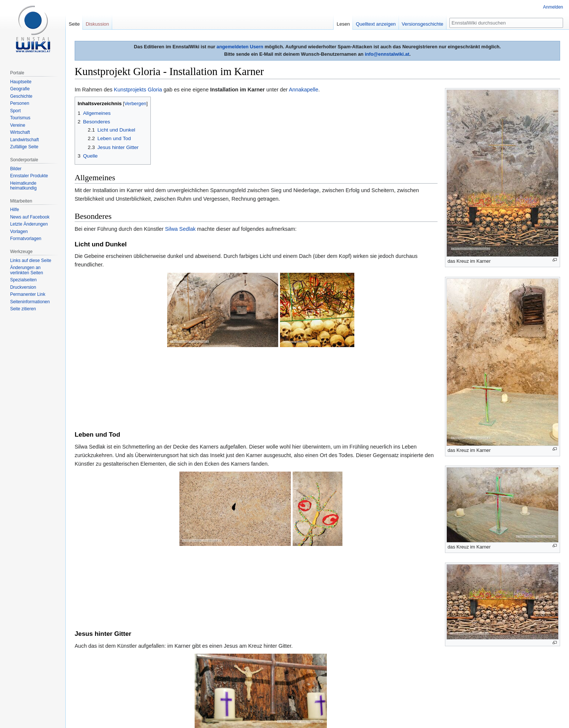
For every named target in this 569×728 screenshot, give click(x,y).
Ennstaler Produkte (29, 176)
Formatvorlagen (26, 239)
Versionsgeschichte (423, 24)
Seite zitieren (23, 309)
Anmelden (553, 7)
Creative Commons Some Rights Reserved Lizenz (202, 699)
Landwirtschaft (24, 140)
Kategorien (90, 660)
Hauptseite (21, 82)
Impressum (170, 711)
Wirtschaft (20, 132)
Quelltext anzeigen (376, 24)
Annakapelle (304, 90)
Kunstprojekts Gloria (138, 90)
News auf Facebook (30, 217)
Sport (15, 111)
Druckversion (23, 287)
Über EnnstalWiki (138, 711)
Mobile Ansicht (200, 711)
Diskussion (97, 24)
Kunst (114, 660)
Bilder (16, 169)
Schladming (285, 660)
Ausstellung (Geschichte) (236, 660)
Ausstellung (140, 660)
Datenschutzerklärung (95, 711)
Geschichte (21, 96)
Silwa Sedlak (180, 229)
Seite (74, 24)
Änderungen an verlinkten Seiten (27, 270)
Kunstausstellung (180, 660)
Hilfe (14, 210)
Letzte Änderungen (29, 224)
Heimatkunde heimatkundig (23, 186)
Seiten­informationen (30, 302)
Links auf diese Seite (31, 261)
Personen (19, 103)
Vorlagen (19, 232)
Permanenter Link (28, 294)
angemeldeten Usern (240, 47)
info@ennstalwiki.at (387, 54)
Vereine (18, 125)
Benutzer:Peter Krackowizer (159, 602)
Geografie (20, 89)
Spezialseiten (23, 280)
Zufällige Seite (24, 147)
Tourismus (20, 118)
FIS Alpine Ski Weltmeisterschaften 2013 (353, 660)
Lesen (343, 24)
